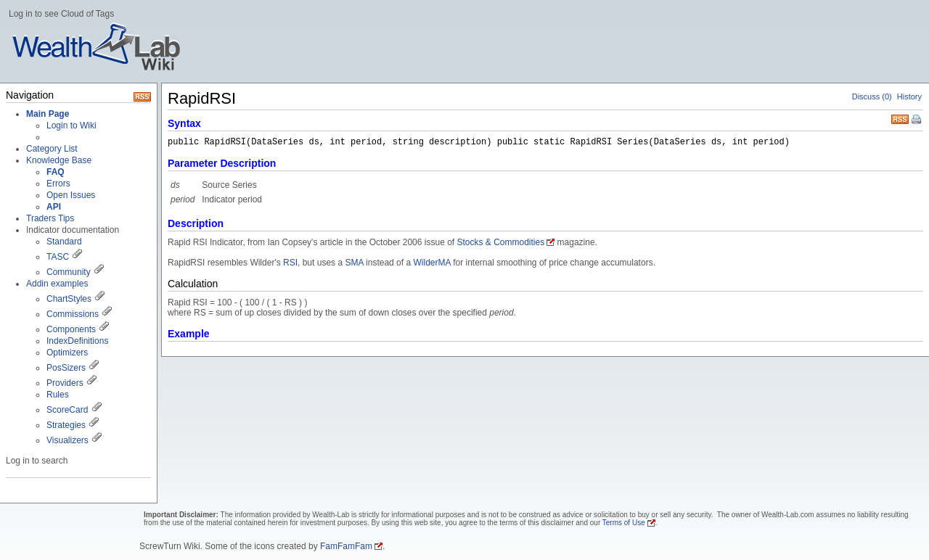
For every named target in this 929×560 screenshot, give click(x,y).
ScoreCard (67, 410)
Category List (52, 149)
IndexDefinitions (77, 341)
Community (69, 272)
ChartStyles (69, 299)
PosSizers (66, 368)
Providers (65, 383)
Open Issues (71, 195)
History (909, 96)
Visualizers (67, 440)
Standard (64, 242)
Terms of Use (624, 523)
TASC (58, 257)
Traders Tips (50, 218)
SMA (354, 263)
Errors (58, 184)
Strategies (66, 425)
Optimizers (67, 353)
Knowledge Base (59, 160)
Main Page (48, 114)
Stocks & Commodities (501, 242)
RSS (900, 118)
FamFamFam (346, 546)
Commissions (73, 314)
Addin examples (57, 284)
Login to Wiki (71, 125)
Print (917, 120)
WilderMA (431, 263)
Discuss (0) (872, 96)
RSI (290, 263)
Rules (58, 395)
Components (71, 329)
